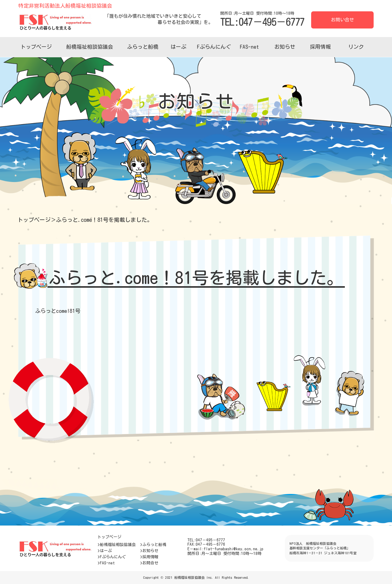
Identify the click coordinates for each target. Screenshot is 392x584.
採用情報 (320, 47)
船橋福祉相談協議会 (90, 47)
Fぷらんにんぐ (214, 47)
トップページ (36, 47)
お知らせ (285, 47)
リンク (356, 47)
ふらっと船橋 (143, 47)
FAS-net (249, 47)
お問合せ (149, 563)
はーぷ (178, 47)
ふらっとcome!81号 (58, 311)
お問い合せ (343, 20)
